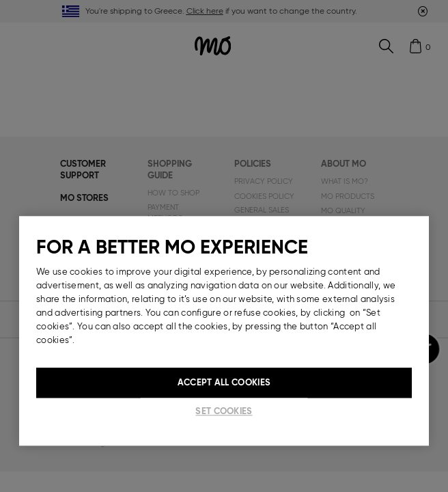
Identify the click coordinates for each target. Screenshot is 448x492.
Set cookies (224, 411)
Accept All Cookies (224, 382)
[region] (224, 331)
